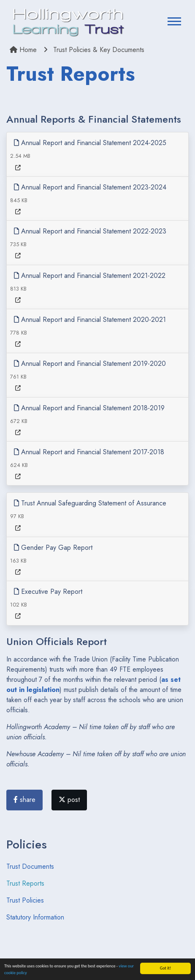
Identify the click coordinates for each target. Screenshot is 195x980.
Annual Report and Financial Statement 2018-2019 (89, 408)
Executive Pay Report (48, 592)
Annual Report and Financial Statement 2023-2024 (90, 187)
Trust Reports (25, 883)
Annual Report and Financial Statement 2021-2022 (90, 276)
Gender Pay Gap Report (53, 548)
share (24, 800)
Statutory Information (35, 917)
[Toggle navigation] (174, 22)
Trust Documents (30, 866)
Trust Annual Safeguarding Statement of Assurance (90, 503)
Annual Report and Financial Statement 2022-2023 (90, 231)
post (69, 800)
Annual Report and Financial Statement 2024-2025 (90, 143)
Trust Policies (25, 900)
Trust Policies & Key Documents (99, 50)
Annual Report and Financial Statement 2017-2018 (89, 452)
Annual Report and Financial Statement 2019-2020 (90, 364)
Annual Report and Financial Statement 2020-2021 (90, 320)
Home (23, 50)
